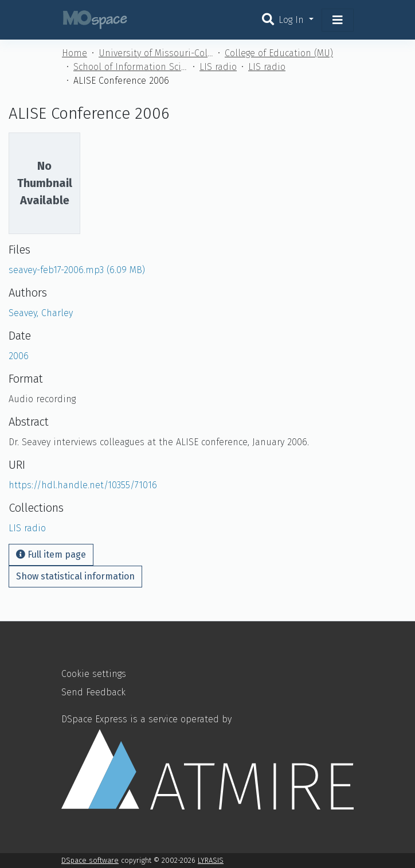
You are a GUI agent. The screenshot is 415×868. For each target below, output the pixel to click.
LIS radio (218, 67)
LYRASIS (211, 860)
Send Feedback (93, 692)
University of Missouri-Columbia (156, 53)
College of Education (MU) (279, 53)
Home (75, 53)
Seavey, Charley (41, 313)
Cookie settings (94, 674)
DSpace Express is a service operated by (207, 761)
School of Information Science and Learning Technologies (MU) (131, 67)
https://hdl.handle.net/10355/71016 (83, 485)
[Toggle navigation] (338, 20)
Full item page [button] (51, 554)
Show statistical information (75, 576)
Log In (293, 20)
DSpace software (90, 860)
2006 (19, 356)
